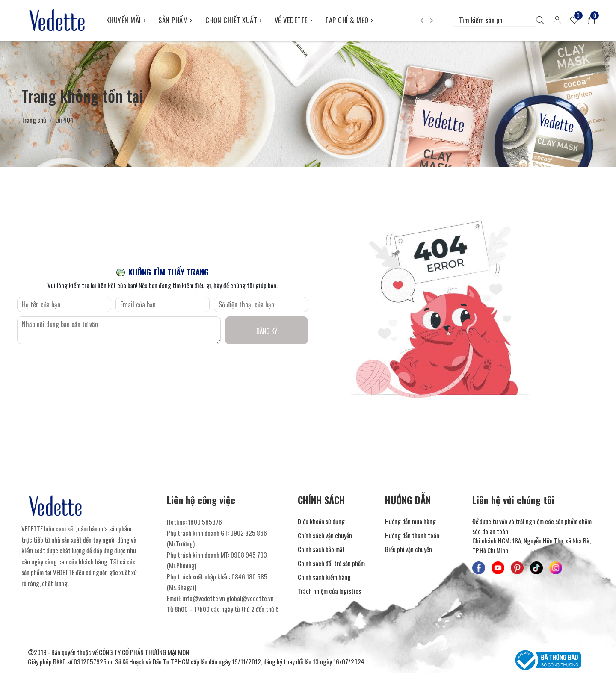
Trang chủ (34, 120)
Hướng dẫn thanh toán (412, 535)
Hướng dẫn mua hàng (410, 521)
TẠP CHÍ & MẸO (349, 20)
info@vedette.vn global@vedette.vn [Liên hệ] (228, 598)
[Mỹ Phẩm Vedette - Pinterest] (517, 568)
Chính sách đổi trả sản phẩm (331, 563)
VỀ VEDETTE (294, 20)
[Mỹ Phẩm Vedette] (57, 20)
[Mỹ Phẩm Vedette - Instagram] (556, 568)
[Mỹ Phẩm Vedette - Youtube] (498, 568)
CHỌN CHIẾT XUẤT (234, 20)
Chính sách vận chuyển (325, 535)
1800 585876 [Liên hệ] (205, 522)
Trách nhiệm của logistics (329, 591)
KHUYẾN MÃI (126, 20)
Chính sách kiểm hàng (324, 577)
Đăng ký (267, 331)
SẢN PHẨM (175, 20)
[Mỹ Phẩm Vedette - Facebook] (479, 568)
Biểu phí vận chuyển (409, 549)
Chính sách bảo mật (321, 549)
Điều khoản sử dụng (321, 521)
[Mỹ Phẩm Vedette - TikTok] (536, 568)
